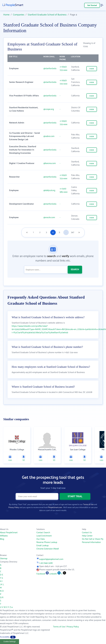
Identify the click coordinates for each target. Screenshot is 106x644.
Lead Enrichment (44, 536)
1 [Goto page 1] (33, 232)
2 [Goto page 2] (40, 232)
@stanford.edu (50, 69)
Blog (2, 539)
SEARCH (75, 269)
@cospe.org (49, 109)
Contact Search (43, 533)
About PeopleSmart (9, 533)
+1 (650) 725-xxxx (64, 82)
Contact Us (87, 533)
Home (6, 15)
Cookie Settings (10, 641)
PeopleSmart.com (55, 508)
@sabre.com (49, 136)
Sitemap (4, 559)
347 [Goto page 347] (73, 232)
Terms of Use (88, 505)
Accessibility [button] (8, 637)
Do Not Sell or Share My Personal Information (93, 541)
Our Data (40, 539)
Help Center (87, 536)
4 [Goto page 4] (53, 232)
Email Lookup (43, 546)
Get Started (92, 5)
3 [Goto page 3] (46, 232)
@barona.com (50, 163)
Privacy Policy (14, 508)
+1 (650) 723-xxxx (63, 69)
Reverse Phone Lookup (47, 542)
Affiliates (4, 536)
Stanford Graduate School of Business (47, 15)
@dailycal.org (49, 190)
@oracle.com (49, 217)
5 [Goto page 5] (60, 232)
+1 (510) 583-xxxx (64, 190)
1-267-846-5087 (45, 563)
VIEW (92, 69)
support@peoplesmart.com (50, 559)
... (66, 232)
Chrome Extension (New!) (48, 549)
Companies (19, 15)
